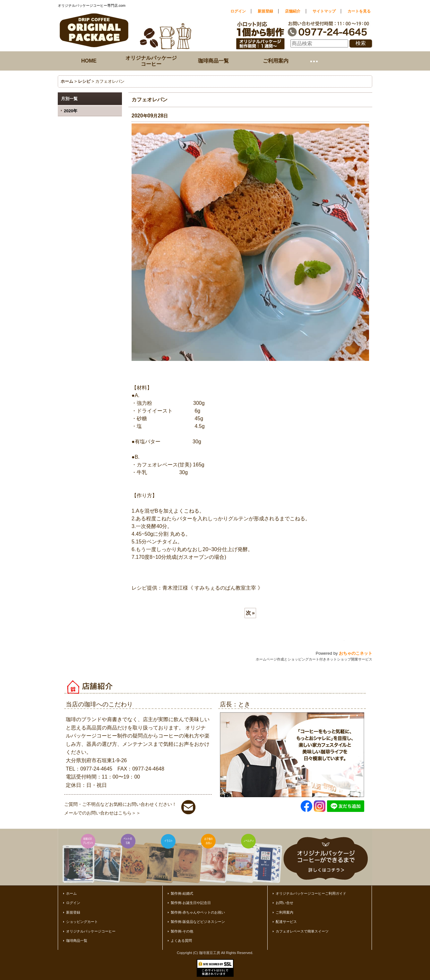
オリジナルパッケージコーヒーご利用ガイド (311, 893)
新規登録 (265, 11)
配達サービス (286, 922)
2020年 (71, 111)
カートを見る (359, 11)
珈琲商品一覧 (77, 941)
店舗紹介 (293, 11)
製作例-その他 (182, 931)
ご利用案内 (284, 912)
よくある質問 (181, 941)
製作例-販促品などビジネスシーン (198, 922)
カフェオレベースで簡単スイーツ (302, 931)
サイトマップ (324, 11)
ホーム (71, 893)
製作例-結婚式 (182, 893)
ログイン (238, 11)
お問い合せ (284, 903)
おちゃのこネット (356, 653)
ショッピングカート (82, 922)
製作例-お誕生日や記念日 (191, 903)
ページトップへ (359, 640)
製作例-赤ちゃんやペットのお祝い (198, 912)
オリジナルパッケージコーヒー (91, 931)
